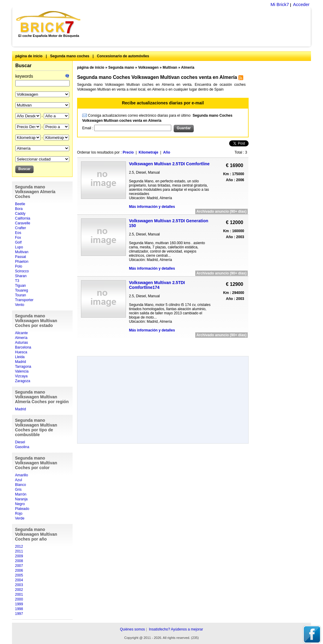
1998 (19, 609)
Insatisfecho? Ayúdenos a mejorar (176, 629)
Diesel (20, 442)
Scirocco (22, 271)
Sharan (21, 276)
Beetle (20, 204)
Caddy (20, 214)
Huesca (21, 352)
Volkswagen (148, 67)
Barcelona (23, 347)
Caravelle (23, 223)
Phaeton (22, 262)
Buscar (23, 66)
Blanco (21, 485)
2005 (19, 575)
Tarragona (23, 367)
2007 (19, 566)
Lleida (20, 357)
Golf (18, 242)
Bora (19, 209)
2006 (19, 571)
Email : (88, 128)
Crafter (21, 228)
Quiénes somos (132, 629)
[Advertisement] (199, 27)
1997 (19, 614)
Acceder (301, 4)
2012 (19, 547)
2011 (19, 551)
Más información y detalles (152, 207)
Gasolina (22, 447)
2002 (19, 590)
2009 (19, 556)
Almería (21, 338)
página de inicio (29, 56)
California (23, 218)
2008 (19, 561)
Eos (18, 233)
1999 (19, 604)
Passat (21, 257)
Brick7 (49, 22)
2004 (19, 580)
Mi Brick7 (280, 4)
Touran (21, 295)
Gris (18, 490)
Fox (18, 238)
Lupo (19, 247)
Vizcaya (21, 376)
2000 (19, 599)
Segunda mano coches (70, 56)
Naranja (21, 499)
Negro (20, 504)
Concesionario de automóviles (123, 56)
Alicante (21, 333)
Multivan (22, 252)
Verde (20, 518)
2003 (19, 585)
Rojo (19, 514)
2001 (19, 595)
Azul (18, 480)
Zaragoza (23, 381)
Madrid (21, 362)
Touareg (21, 290)
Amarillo (21, 475)
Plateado (22, 509)
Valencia (22, 371)
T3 (17, 281)
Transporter (24, 300)
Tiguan (20, 286)
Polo (19, 266)
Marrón (21, 494)
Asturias (21, 343)
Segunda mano (121, 67)
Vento (20, 305)
